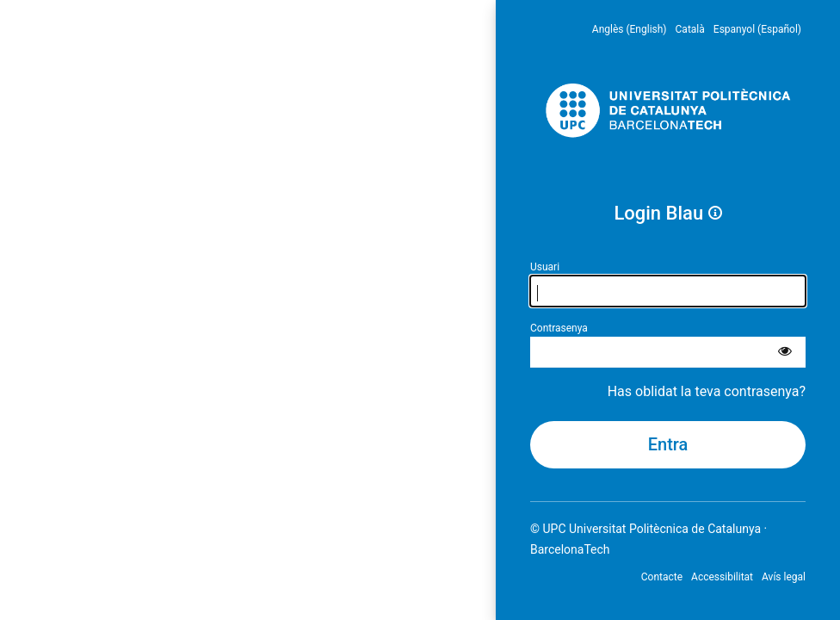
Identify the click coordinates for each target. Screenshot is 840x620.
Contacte (662, 577)
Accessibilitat (722, 577)
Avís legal (784, 577)
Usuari (545, 267)
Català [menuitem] (690, 29)
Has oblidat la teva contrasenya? (707, 391)
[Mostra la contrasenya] (785, 352)
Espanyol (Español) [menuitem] (757, 29)
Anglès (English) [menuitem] (630, 29)
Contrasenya (559, 328)
